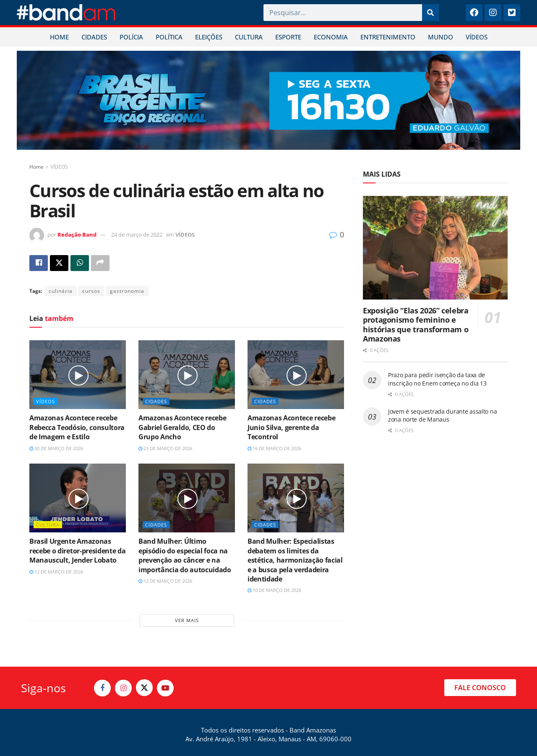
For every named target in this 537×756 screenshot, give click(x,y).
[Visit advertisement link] (268, 100)
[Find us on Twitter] (144, 688)
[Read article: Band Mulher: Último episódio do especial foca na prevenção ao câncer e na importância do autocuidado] (187, 498)
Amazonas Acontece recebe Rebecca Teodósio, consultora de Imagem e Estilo (77, 427)
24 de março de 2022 (137, 235)
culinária (61, 291)
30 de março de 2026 (56, 448)
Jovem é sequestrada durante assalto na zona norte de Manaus (442, 416)
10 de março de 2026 (274, 590)
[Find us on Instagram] (123, 688)
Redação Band (77, 235)
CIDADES (94, 37)
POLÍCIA (131, 37)
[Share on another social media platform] (100, 263)
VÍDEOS (477, 37)
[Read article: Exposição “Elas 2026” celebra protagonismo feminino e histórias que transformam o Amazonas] (435, 248)
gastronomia (127, 291)
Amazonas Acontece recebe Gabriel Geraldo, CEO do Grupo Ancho (182, 427)
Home (36, 167)
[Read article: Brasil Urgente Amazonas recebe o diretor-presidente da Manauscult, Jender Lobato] (78, 498)
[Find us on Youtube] (165, 688)
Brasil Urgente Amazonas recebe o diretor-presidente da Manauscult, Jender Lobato (77, 551)
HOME (59, 37)
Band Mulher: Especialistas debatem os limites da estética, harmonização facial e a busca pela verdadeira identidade (295, 560)
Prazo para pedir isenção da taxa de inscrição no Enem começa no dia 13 (437, 379)
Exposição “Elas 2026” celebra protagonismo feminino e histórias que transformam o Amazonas (416, 325)
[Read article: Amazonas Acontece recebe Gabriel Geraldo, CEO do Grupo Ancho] (187, 375)
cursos (91, 291)
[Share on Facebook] (39, 263)
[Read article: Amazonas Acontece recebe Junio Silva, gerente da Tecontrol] (296, 375)
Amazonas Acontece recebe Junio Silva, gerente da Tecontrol (291, 427)
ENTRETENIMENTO (388, 37)
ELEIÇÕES (209, 37)
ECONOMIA (331, 37)
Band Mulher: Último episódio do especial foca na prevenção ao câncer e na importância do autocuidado (185, 555)
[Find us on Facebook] (102, 688)
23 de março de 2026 (165, 448)
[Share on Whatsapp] (80, 263)
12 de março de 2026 (56, 572)
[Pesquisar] (430, 13)
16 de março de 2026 (274, 448)
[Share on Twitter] (59, 263)
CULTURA (249, 37)
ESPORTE (288, 37)
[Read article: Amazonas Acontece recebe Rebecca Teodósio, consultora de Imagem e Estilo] (78, 375)
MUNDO (441, 37)
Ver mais (187, 620)
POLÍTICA (169, 37)
